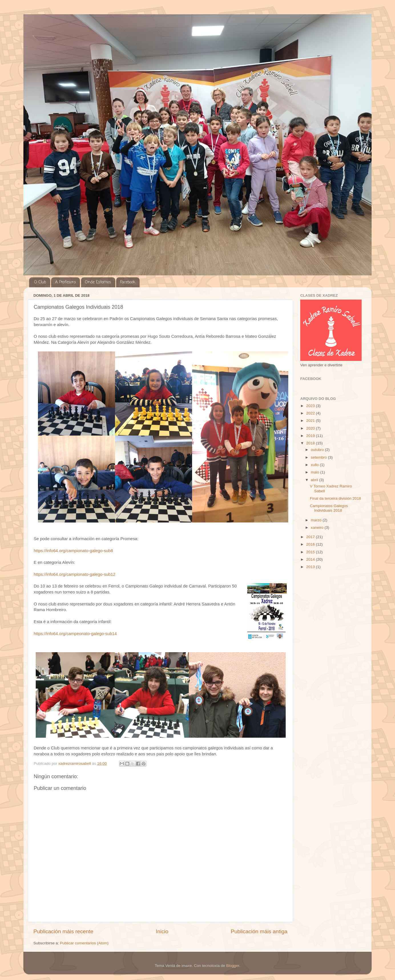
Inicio (162, 931)
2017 (311, 537)
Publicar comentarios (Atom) (84, 943)
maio (316, 472)
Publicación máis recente (63, 931)
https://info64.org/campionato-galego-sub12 (74, 574)
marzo (317, 520)
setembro (319, 457)
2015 (311, 552)
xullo (315, 465)
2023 (311, 406)
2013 (311, 567)
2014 (311, 559)
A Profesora (65, 282)
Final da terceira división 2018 (335, 498)
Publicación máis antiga (259, 931)
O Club (40, 282)
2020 (311, 428)
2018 (311, 443)
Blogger (233, 966)
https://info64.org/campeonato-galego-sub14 (75, 634)
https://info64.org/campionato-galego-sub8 (73, 551)
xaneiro (318, 527)
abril (315, 480)
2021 (311, 421)
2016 (311, 544)
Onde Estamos (98, 282)
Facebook (128, 282)
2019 (311, 436)
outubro (318, 450)
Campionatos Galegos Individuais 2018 (329, 508)
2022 (311, 413)
